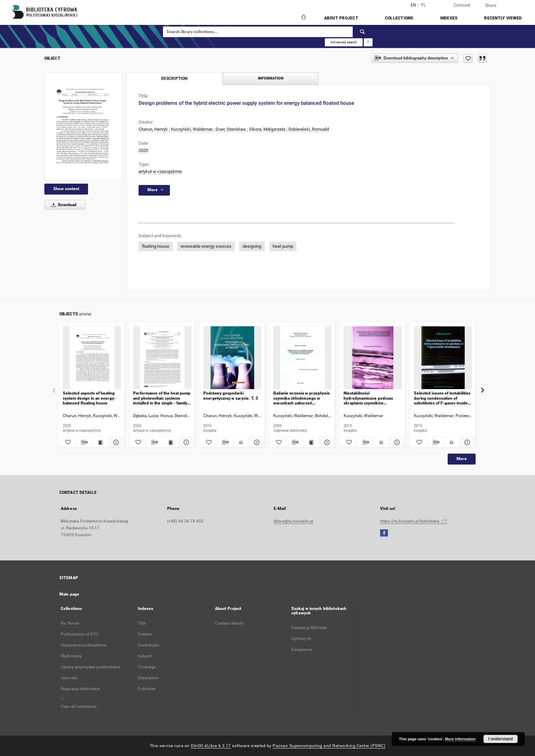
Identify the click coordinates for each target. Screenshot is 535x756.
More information (460, 739)
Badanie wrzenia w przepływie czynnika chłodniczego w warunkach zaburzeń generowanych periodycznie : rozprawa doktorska (302, 398)
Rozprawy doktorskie (80, 689)
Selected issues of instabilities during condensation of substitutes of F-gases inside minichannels (442, 398)
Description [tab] (174, 79)
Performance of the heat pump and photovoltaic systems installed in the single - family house (162, 398)
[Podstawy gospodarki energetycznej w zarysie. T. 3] (233, 358)
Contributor (149, 645)
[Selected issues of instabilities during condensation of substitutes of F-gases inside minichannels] (443, 358)
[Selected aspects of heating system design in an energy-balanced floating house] (92, 358)
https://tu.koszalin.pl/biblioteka (414, 521)
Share (491, 5)
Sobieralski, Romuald (309, 129)
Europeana (302, 650)
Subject (145, 656)
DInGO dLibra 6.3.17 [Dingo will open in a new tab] (211, 746)
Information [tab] (271, 78)
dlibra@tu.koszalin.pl (294, 521)
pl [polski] (424, 5)
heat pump (283, 246)
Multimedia (71, 656)
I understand (501, 739)
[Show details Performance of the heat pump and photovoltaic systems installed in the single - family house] (186, 442)
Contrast (462, 5)
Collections (399, 18)
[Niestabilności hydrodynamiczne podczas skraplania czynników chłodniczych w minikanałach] (373, 358)
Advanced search (344, 42)
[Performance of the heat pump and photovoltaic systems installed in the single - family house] (162, 358)
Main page (69, 594)
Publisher (147, 689)
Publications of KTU (79, 634)
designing (252, 246)
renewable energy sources (206, 246)
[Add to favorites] (468, 58)
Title (142, 623)
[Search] (363, 32)
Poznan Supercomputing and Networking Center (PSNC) (329, 746)
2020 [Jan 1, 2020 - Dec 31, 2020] (143, 150)
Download (63, 205)
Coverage (147, 667)
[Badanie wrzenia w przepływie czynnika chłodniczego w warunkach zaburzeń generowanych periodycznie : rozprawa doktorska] (302, 358)
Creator (145, 634)
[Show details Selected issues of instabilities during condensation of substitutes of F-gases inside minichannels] (466, 442)
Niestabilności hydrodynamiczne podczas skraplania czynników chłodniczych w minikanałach (371, 398)
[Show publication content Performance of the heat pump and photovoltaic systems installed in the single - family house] (170, 442)
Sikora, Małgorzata (267, 129)
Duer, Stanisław (231, 129)
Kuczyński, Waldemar (192, 129)
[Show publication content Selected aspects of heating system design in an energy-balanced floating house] (100, 442)
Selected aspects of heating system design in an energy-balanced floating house (89, 398)
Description (148, 678)
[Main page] (303, 18)
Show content (66, 189)
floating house (156, 246)
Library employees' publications (90, 667)
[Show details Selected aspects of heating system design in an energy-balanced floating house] (115, 442)
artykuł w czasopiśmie (160, 172)
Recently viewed (503, 18)
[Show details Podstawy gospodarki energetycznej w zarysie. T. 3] (256, 442)
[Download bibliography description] (84, 442)
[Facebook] (384, 533)
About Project (341, 18)
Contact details (229, 623)
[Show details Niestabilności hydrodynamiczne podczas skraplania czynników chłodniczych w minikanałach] (396, 442)
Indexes (449, 18)
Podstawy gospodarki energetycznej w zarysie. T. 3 (231, 396)
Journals (69, 678)
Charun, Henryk (153, 129)
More (462, 459)
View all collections (79, 707)
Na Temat (70, 623)
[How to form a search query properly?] (368, 42)
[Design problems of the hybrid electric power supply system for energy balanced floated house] (84, 126)
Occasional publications (83, 645)
